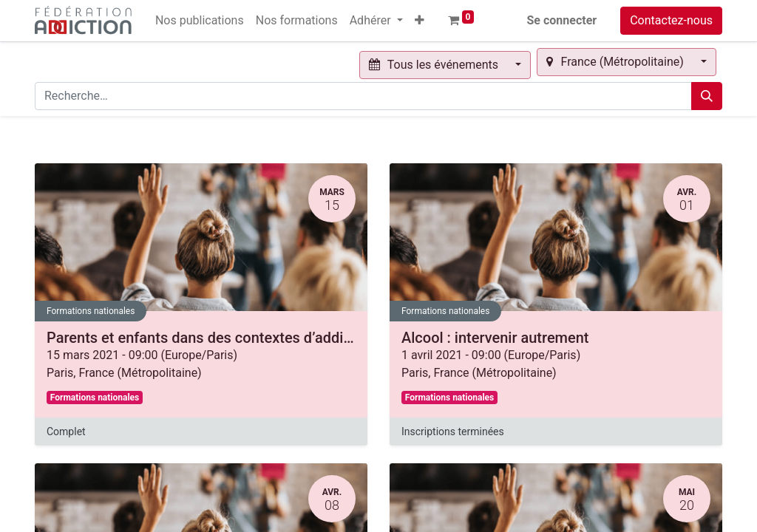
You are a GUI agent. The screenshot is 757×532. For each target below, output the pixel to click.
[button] (420, 21)
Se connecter (562, 20)
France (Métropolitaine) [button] (617, 62)
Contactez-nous (671, 20)
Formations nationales (91, 311)
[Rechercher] (707, 96)
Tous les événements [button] (435, 65)
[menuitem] (200, 21)
